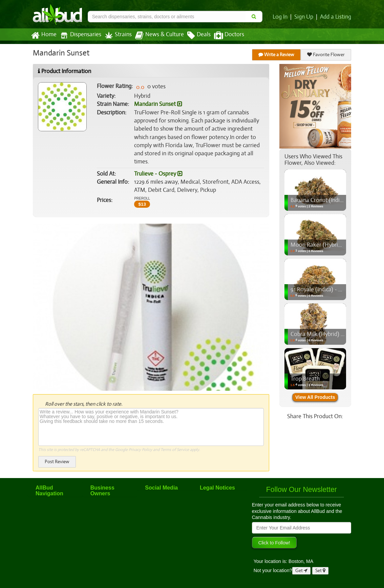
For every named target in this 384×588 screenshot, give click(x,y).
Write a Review (277, 55)
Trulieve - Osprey (158, 174)
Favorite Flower (326, 55)
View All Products (315, 397)
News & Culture (156, 36)
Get (301, 571)
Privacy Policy (140, 450)
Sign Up (305, 17)
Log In (281, 17)
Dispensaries (79, 35)
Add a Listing (336, 17)
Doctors (223, 36)
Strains (116, 35)
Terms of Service (174, 450)
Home (44, 36)
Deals (194, 36)
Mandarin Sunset (158, 104)
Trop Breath (305, 379)
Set (321, 571)
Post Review (57, 462)
